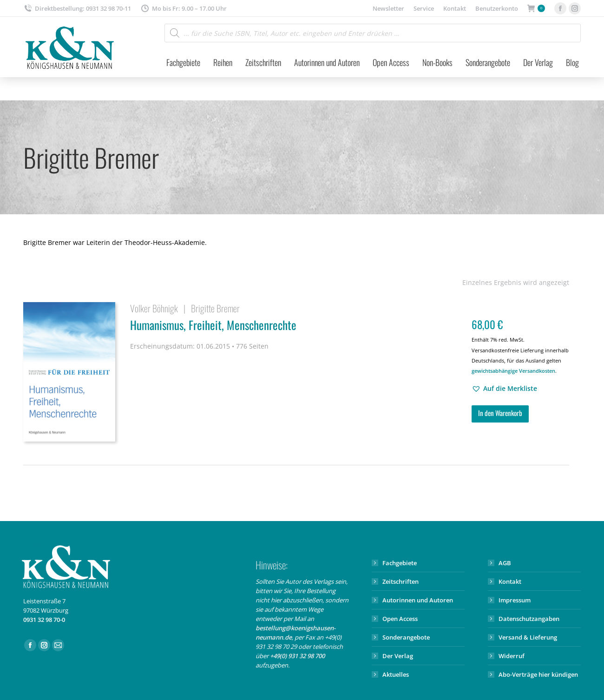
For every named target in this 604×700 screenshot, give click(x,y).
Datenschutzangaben (529, 619)
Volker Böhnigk (154, 308)
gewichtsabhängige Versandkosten (513, 371)
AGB (505, 563)
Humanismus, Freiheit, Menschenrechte (295, 327)
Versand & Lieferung (528, 637)
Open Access (400, 619)
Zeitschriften (400, 581)
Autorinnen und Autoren (418, 600)
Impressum (515, 600)
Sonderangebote (406, 637)
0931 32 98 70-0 (44, 620)
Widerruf (512, 656)
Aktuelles (396, 674)
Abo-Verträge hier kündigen (538, 674)
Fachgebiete (400, 563)
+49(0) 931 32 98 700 (297, 656)
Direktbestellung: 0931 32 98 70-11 (77, 9)
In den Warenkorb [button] (500, 413)
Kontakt (510, 581)
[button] (504, 389)
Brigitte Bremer (215, 308)
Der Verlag (398, 656)
